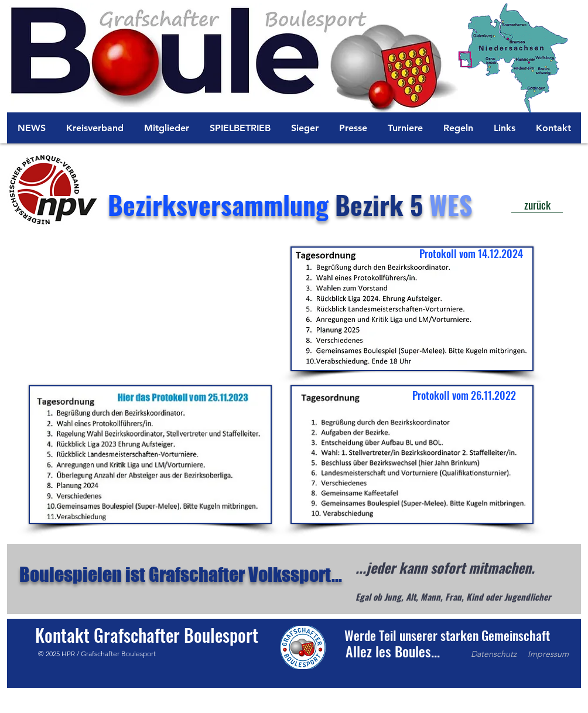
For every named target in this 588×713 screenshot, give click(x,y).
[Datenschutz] (494, 654)
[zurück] (537, 205)
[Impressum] (548, 654)
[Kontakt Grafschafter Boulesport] (147, 635)
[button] (392, 651)
